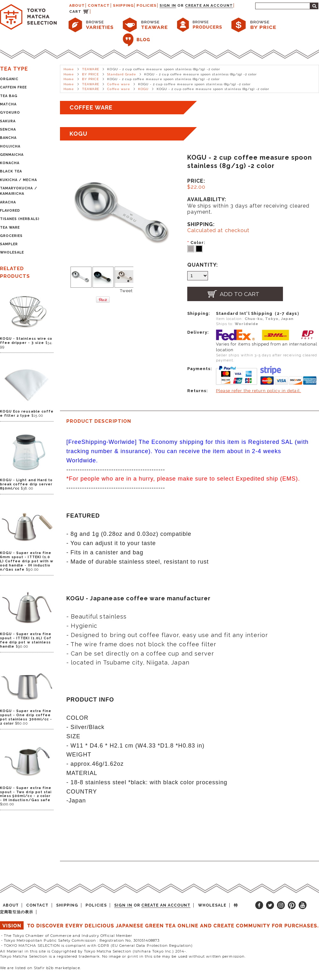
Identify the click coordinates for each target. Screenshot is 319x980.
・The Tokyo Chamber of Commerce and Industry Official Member (66, 936)
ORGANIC (9, 79)
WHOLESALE (12, 252)
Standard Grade (122, 74)
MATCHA (8, 104)
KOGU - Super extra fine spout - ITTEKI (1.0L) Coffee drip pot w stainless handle (26, 640)
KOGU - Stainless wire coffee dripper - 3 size (26, 341)
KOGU (143, 89)
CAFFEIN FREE (13, 87)
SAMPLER (9, 244)
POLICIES (147, 5)
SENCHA (8, 129)
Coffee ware (119, 84)
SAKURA (8, 121)
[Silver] (191, 248)
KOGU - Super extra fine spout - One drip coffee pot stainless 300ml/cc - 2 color (26, 717)
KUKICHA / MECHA (19, 180)
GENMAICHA (12, 155)
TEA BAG (9, 96)
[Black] (199, 248)
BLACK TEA (11, 171)
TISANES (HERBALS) (20, 219)
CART (75, 11)
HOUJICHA (10, 146)
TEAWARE (91, 69)
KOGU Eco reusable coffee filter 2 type (27, 414)
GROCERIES (11, 236)
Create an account (209, 5)
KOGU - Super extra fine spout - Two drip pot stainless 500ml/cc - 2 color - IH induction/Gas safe (26, 794)
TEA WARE (10, 228)
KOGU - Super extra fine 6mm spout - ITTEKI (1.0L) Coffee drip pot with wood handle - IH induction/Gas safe (27, 561)
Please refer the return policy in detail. (259, 391)
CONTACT (99, 5)
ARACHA (8, 202)
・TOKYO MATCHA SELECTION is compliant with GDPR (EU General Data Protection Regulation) (96, 946)
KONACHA (10, 163)
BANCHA (8, 138)
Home (69, 69)
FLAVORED (10, 211)
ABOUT (77, 5)
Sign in (168, 5)
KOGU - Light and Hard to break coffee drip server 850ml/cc (26, 484)
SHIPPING (123, 5)
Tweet (126, 291)
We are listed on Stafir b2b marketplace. (41, 968)
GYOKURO (10, 113)
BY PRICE (90, 74)
